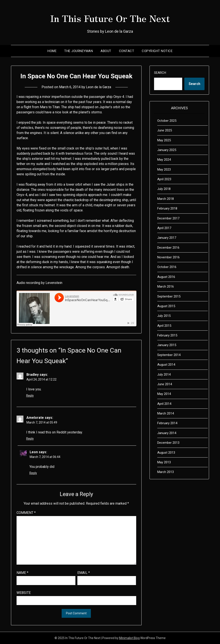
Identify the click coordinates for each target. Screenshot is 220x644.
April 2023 (164, 179)
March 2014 (166, 413)
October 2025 (167, 121)
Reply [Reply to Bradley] (30, 396)
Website (24, 593)
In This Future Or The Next (110, 17)
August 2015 (166, 306)
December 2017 (168, 218)
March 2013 (166, 472)
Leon (34, 452)
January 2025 (167, 150)
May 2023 (164, 169)
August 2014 (166, 365)
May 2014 (164, 394)
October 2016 (167, 267)
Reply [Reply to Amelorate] (30, 439)
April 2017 (164, 228)
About (106, 51)
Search (160, 73)
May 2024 (164, 160)
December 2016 (168, 248)
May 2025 (164, 140)
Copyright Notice (157, 51)
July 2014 (164, 374)
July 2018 (164, 189)
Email (84, 573)
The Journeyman (79, 51)
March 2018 (166, 199)
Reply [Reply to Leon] (33, 473)
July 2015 (164, 316)
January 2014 (167, 433)
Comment (26, 513)
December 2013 (168, 443)
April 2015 (164, 326)
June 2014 (165, 384)
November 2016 (168, 257)
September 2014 (169, 355)
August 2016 (166, 277)
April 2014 (164, 404)
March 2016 (166, 287)
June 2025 (165, 130)
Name (22, 573)
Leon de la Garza (99, 87)
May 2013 (164, 462)
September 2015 (169, 296)
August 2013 (166, 453)
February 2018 (167, 208)
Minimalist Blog (129, 638)
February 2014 (167, 423)
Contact (127, 51)
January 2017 (167, 238)
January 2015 (167, 345)
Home (52, 51)
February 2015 (167, 335)
